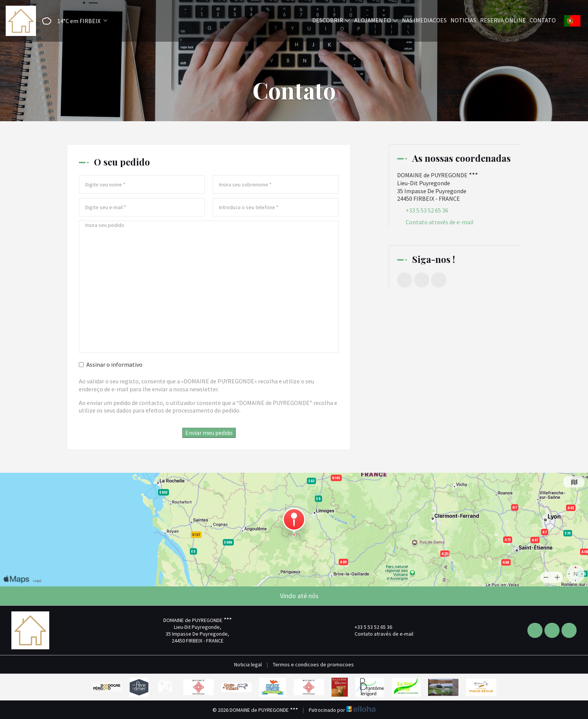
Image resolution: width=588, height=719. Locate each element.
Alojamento (376, 20)
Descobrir (331, 20)
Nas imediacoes (424, 20)
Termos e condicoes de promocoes (313, 664)
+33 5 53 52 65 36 (369, 627)
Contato (543, 20)
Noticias (463, 20)
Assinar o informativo (111, 364)
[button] (72, 21)
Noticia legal (248, 664)
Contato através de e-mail (440, 222)
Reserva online (503, 20)
